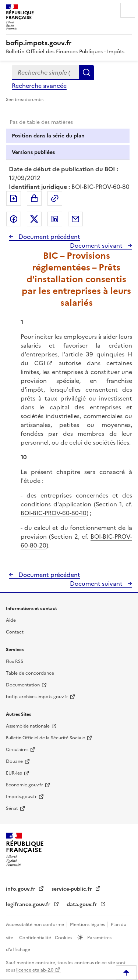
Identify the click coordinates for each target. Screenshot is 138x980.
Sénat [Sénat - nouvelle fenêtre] (12, 808)
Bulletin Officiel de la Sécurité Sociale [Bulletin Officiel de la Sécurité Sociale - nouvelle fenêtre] (45, 738)
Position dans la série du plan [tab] (48, 136)
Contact (15, 632)
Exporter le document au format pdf (14, 198)
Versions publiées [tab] (33, 152)
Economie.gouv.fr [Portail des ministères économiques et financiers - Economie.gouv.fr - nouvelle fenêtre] (24, 785)
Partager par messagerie (75, 219)
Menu (128, 10)
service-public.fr (72, 889)
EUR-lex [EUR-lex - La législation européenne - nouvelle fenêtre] (14, 773)
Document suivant (97, 245)
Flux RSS (15, 661)
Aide (11, 620)
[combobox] (45, 72)
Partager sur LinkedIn (55, 219)
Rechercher (86, 72)
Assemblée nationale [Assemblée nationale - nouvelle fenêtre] (28, 726)
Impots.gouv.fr (21, 797)
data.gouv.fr (83, 904)
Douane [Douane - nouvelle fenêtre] (14, 761)
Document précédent (49, 237)
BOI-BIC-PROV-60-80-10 (54, 513)
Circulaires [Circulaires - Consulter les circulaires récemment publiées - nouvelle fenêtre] (17, 750)
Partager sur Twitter (34, 219)
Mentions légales (88, 925)
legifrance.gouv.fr (29, 904)
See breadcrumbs (25, 100)
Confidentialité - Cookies (46, 938)
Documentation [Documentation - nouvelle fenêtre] (23, 685)
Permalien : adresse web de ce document (55, 198)
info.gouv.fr (21, 889)
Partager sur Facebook (14, 219)
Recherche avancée (39, 86)
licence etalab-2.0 (35, 970)
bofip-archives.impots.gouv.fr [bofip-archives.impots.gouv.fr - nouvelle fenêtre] (37, 697)
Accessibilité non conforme (36, 925)
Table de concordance (30, 673)
